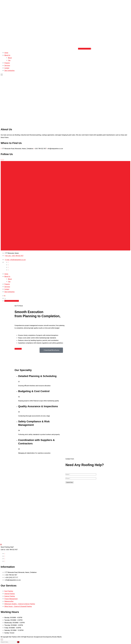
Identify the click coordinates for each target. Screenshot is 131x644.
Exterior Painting (10, 596)
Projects (7, 63)
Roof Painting (9, 591)
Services (7, 65)
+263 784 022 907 (14, 256)
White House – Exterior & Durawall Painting (18, 606)
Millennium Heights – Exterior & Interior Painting (20, 604)
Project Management (11, 599)
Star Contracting (9, 71)
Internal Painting (10, 594)
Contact (7, 68)
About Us (7, 55)
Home (6, 53)
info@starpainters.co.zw (15, 260)
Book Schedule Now (84, 49)
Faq (9, 60)
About (10, 58)
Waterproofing (9, 601)
